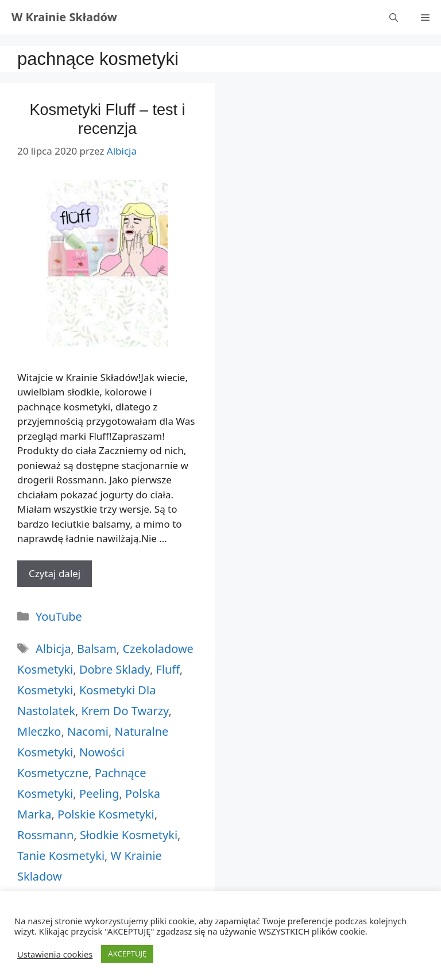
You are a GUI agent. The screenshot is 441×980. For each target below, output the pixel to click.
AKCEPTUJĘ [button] (127, 954)
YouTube (59, 616)
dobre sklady (115, 669)
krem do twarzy (125, 711)
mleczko (39, 731)
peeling (99, 793)
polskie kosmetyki (106, 814)
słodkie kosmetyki (129, 835)
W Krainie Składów (64, 17)
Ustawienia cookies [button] (55, 954)
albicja (53, 649)
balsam (97, 649)
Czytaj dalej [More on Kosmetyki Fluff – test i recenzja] (55, 573)
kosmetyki (45, 690)
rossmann (45, 835)
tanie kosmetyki (61, 856)
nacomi (88, 731)
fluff (168, 669)
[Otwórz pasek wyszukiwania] (394, 17)
